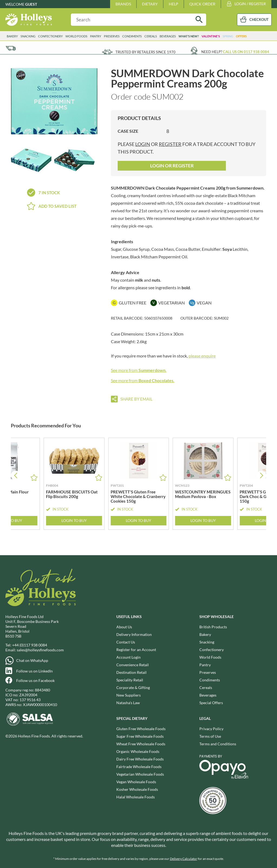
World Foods (76, 36)
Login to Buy (74, 521)
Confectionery (50, 36)
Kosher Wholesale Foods (137, 789)
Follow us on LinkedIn (34, 671)
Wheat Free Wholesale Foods (141, 744)
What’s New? (189, 36)
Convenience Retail (133, 665)
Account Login (128, 657)
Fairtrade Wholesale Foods (139, 767)
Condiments (132, 36)
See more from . (139, 370)
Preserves (112, 36)
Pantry (96, 36)
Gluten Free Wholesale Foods (141, 729)
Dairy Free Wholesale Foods (140, 759)
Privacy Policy (211, 729)
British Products (213, 627)
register (170, 144)
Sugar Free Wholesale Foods (140, 736)
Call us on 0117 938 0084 (246, 52)
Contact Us (126, 642)
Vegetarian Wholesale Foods (140, 774)
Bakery (12, 36)
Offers (241, 36)
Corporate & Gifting (133, 687)
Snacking (28, 36)
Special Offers (211, 703)
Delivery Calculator (184, 859)
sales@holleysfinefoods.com (40, 650)
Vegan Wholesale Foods (136, 782)
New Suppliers (128, 695)
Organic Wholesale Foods (138, 751)
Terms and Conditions (218, 744)
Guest (31, 4)
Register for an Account (136, 650)
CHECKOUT (259, 19)
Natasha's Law (128, 703)
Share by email (136, 399)
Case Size (128, 131)
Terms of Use (210, 736)
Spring (228, 36)
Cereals (151, 36)
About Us (124, 627)
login (143, 144)
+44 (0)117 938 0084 (30, 645)
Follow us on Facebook (35, 680)
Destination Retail (131, 672)
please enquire (202, 356)
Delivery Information (134, 634)
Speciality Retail (130, 680)
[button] (261, 475)
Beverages (168, 36)
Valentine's (211, 36)
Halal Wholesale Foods (136, 797)
